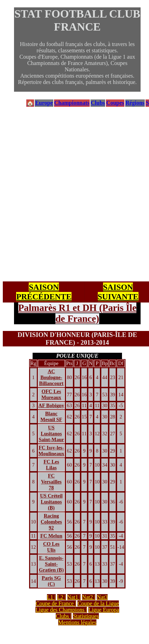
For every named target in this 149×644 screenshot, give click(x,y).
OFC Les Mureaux (51, 394)
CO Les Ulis (51, 547)
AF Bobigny (51, 405)
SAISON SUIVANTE (118, 292)
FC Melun (51, 536)
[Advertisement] (66, 194)
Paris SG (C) (51, 581)
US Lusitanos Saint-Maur (51, 434)
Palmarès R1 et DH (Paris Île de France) (77, 313)
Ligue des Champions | (61, 610)
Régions (135, 103)
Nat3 (102, 597)
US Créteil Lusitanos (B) (51, 502)
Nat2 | (89, 597)
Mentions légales (77, 622)
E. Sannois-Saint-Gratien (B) (51, 564)
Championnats (72, 103)
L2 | (62, 597)
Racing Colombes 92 (51, 522)
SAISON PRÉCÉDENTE (44, 292)
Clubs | (64, 616)
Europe (44, 103)
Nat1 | (74, 597)
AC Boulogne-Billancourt (52, 377)
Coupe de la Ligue (98, 603)
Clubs (98, 103)
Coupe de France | (56, 603)
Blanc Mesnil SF (51, 417)
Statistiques (86, 616)
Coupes (115, 103)
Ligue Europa (104, 610)
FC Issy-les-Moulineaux (52, 451)
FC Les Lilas (51, 465)
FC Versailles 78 (51, 482)
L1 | (51, 597)
